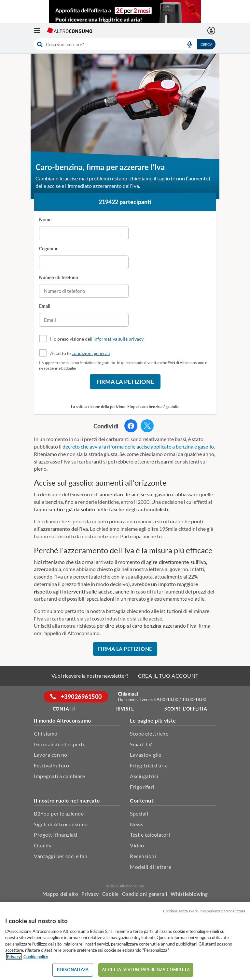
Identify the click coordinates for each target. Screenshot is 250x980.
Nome (45, 220)
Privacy (90, 894)
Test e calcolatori (150, 835)
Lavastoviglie (146, 755)
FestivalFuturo (51, 765)
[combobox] (125, 44)
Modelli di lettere (151, 867)
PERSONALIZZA (73, 970)
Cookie (111, 894)
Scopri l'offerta (186, 709)
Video (137, 845)
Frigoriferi (142, 787)
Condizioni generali (145, 894)
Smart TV (141, 744)
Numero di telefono (59, 277)
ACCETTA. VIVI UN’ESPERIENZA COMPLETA (146, 970)
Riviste (125, 709)
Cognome (49, 248)
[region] (125, 941)
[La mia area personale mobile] (212, 31)
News (137, 824)
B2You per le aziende (59, 813)
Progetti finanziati (56, 835)
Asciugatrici (144, 776)
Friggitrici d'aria (149, 765)
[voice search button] (189, 44)
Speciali (139, 813)
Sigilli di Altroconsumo (61, 824)
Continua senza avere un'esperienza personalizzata (204, 911)
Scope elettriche (149, 733)
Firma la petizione (125, 382)
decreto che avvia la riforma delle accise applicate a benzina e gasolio (138, 446)
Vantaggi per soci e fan (61, 856)
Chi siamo (46, 733)
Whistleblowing (189, 894)
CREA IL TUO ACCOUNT (168, 676)
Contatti (64, 709)
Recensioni (143, 856)
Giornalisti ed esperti (59, 744)
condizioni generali (91, 353)
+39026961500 (76, 697)
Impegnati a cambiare (59, 776)
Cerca (206, 44)
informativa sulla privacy (118, 339)
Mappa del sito (60, 894)
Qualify (43, 845)
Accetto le (80, 353)
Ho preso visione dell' (97, 339)
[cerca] (106, 44)
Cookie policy (36, 957)
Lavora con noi (51, 755)
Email (45, 306)
